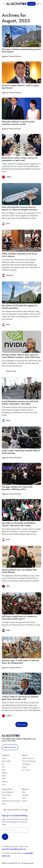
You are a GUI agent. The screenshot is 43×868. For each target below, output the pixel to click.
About (24, 792)
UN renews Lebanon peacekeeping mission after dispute (21, 51)
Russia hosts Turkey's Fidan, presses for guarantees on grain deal (20, 159)
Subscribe (31, 4)
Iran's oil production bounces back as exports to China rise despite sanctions (20, 208)
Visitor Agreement (8, 792)
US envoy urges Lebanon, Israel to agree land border (20, 87)
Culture (24, 767)
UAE (3, 767)
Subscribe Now (10, 747)
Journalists (25, 795)
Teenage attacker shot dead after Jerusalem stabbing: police (17, 488)
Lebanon (5, 782)
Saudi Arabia (6, 761)
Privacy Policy (6, 795)
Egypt (4, 776)
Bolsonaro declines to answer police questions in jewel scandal (18, 123)
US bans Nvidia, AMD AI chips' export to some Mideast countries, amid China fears (21, 356)
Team (24, 798)
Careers (25, 801)
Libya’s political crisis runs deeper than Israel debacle (19, 571)
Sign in (39, 4)
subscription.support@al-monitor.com (14, 849)
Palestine (5, 773)
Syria (3, 784)
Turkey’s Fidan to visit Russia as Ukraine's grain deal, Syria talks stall (20, 698)
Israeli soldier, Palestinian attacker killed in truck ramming (21, 452)
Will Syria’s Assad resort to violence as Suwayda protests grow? (19, 618)
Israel (4, 770)
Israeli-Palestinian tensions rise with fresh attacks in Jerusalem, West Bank (20, 403)
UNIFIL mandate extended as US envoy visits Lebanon (19, 255)
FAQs (4, 798)
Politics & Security (28, 758)
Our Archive (26, 770)
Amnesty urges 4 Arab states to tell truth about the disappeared (20, 662)
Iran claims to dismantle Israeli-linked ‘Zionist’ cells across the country (18, 524)
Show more (22, 724)
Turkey (4, 758)
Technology (26, 764)
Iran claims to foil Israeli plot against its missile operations (20, 307)
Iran (3, 764)
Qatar (4, 779)
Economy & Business (29, 761)
